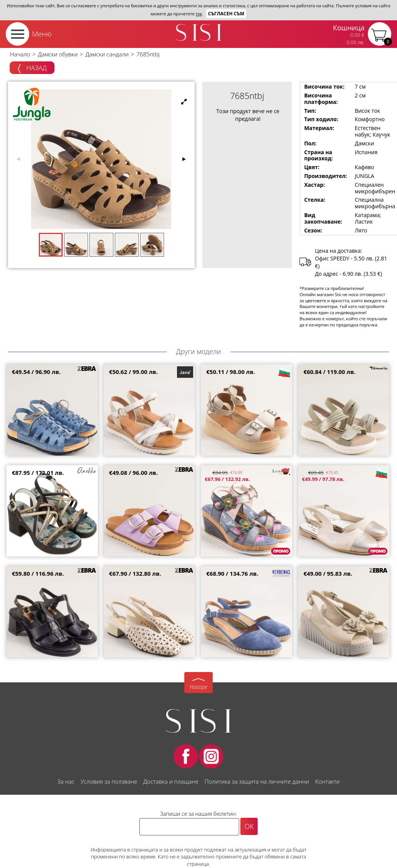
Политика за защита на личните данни (257, 781)
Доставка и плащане (171, 781)
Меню (42, 34)
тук (199, 14)
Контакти (328, 781)
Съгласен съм (226, 14)
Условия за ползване (109, 781)
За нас (66, 781)
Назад (32, 68)
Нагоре (198, 687)
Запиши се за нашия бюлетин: (198, 814)
